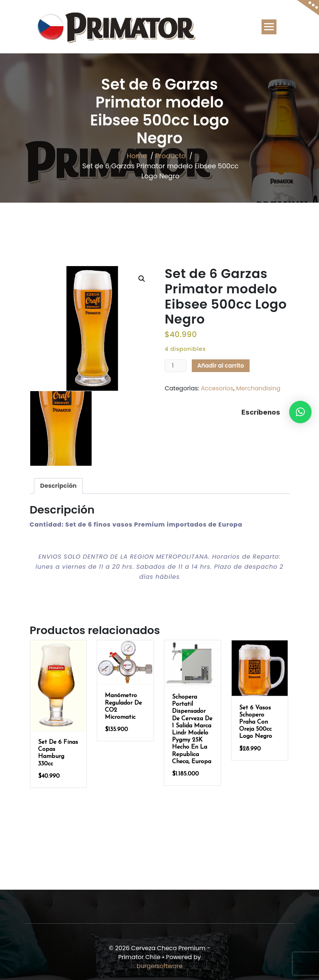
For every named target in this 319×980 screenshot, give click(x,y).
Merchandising (258, 388)
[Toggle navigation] (269, 27)
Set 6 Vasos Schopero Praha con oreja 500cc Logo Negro (256, 722)
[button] (300, 412)
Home (137, 156)
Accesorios (217, 388)
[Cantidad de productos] (175, 366)
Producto (170, 156)
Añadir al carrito (221, 366)
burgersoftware (159, 966)
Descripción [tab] (59, 486)
